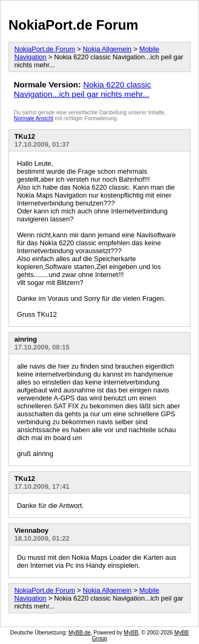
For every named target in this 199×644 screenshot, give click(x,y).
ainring (26, 339)
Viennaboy (31, 530)
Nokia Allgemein (107, 49)
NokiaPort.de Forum (73, 25)
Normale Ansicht (34, 118)
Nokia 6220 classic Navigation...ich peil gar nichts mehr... (83, 89)
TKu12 (25, 136)
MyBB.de (80, 633)
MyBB (131, 633)
